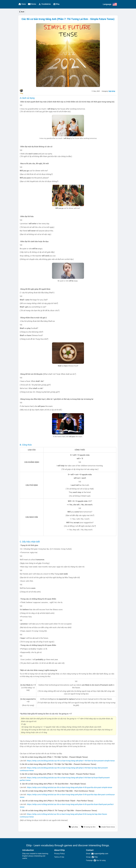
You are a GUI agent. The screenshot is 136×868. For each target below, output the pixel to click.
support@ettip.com (101, 854)
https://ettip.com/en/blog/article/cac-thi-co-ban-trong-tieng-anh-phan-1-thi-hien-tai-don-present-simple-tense (71, 761)
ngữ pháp (75, 827)
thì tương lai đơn (90, 827)
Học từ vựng (101, 860)
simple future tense (108, 827)
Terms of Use (59, 857)
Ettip (96, 857)
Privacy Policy (59, 854)
